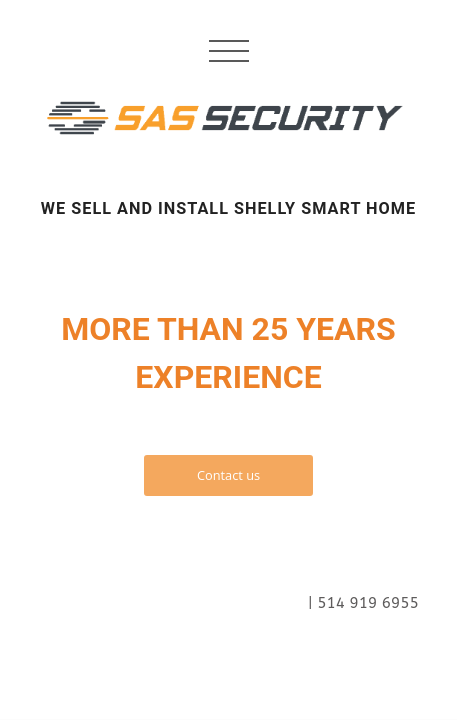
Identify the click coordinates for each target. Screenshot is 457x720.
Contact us (228, 475)
